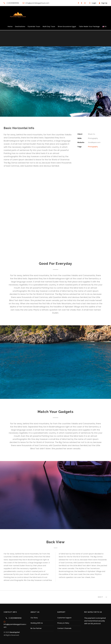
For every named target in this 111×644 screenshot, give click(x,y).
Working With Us (37, 623)
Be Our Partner (36, 628)
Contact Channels (64, 628)
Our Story (34, 618)
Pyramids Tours (34, 26)
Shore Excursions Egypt (67, 26)
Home (10, 26)
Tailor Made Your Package (89, 26)
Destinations (20, 26)
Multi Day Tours (49, 26)
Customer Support (64, 618)
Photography (93, 147)
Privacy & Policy (63, 623)
